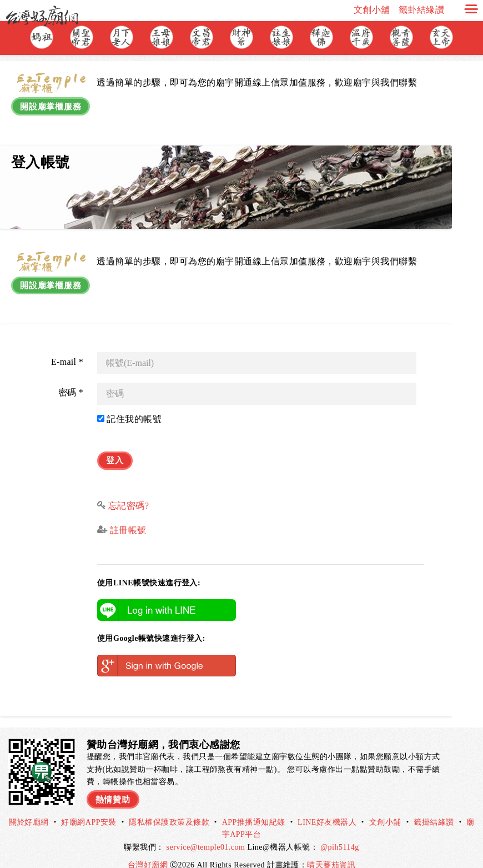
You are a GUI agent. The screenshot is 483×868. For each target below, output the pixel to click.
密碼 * (71, 382)
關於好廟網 (29, 808)
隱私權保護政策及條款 (169, 808)
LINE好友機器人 (327, 808)
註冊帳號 (127, 516)
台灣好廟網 (149, 851)
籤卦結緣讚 (421, 10)
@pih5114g (340, 832)
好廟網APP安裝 (89, 808)
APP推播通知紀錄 (254, 808)
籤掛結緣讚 (434, 808)
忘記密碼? (129, 491)
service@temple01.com (206, 832)
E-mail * (67, 352)
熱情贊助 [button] (114, 782)
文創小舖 (372, 10)
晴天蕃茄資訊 (331, 851)
